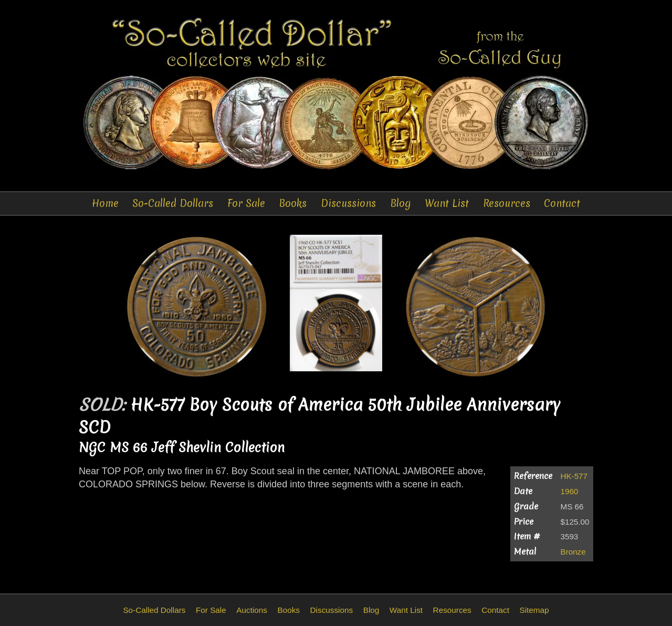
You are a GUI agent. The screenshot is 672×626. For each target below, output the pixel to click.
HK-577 (574, 476)
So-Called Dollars (173, 203)
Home (105, 203)
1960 (570, 491)
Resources (507, 203)
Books (293, 203)
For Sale (246, 203)
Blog (401, 203)
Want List (447, 203)
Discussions (348, 203)
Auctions (252, 610)
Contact (562, 203)
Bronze (573, 552)
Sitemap (534, 610)
